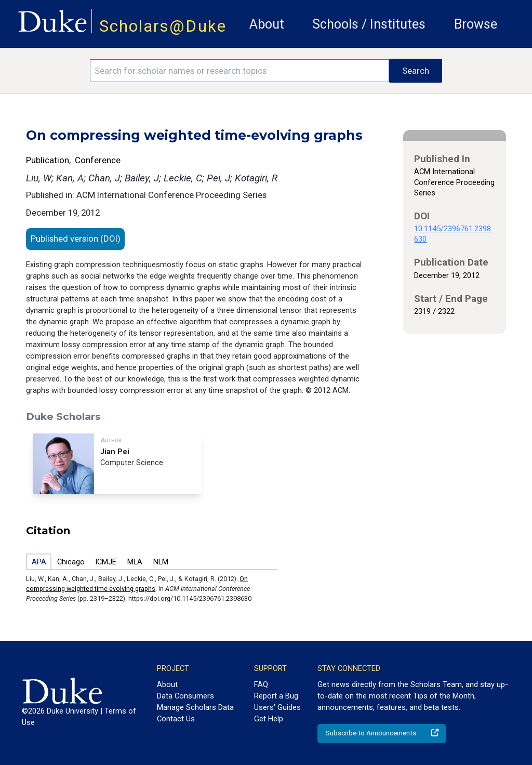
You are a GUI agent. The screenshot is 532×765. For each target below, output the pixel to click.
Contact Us (176, 719)
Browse (476, 24)
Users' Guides (277, 707)
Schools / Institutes (369, 24)
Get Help (269, 719)
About (267, 24)
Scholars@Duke (163, 26)
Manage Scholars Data (195, 707)
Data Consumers (185, 696)
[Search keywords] (240, 71)
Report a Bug (276, 696)
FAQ (261, 684)
